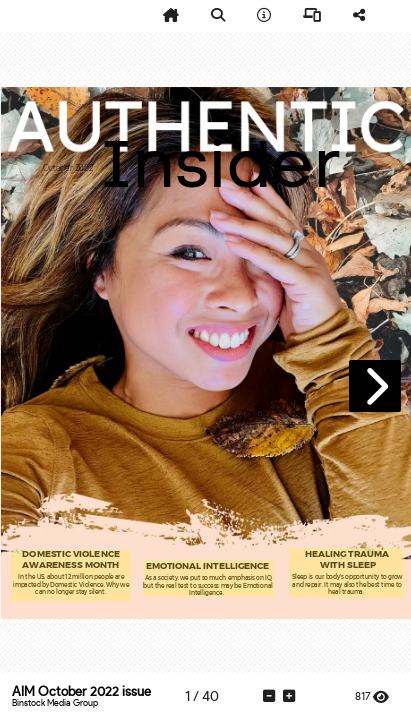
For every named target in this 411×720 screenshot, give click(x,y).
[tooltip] (171, 16)
